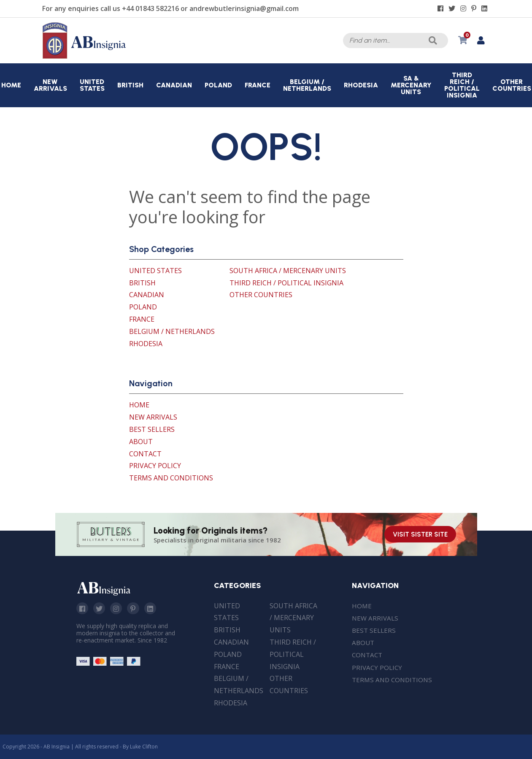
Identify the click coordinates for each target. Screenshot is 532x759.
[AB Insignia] (84, 57)
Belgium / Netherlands (172, 331)
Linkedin (154, 609)
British (142, 283)
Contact (145, 454)
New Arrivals (153, 417)
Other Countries (261, 295)
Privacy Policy (155, 466)
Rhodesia (146, 344)
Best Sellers (152, 429)
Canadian (147, 295)
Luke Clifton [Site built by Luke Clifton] (144, 747)
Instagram (118, 609)
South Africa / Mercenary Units (288, 271)
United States (155, 271)
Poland (143, 307)
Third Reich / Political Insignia (286, 283)
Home (139, 405)
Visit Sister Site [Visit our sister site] (420, 534)
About (141, 442)
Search (432, 41)
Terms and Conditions (171, 478)
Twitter (100, 609)
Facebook (83, 609)
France (142, 319)
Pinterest (136, 609)
